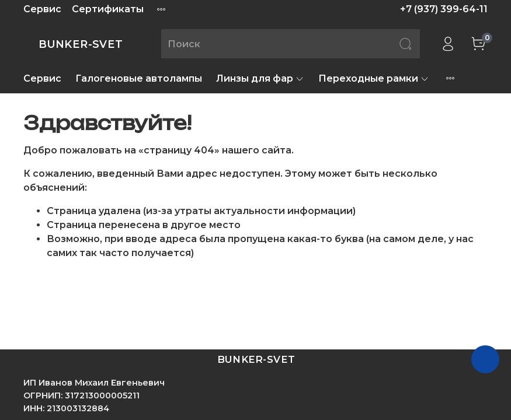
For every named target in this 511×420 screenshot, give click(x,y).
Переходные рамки (374, 78)
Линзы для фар (260, 78)
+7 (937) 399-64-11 (444, 9)
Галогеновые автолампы (139, 78)
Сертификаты (108, 9)
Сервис (42, 9)
